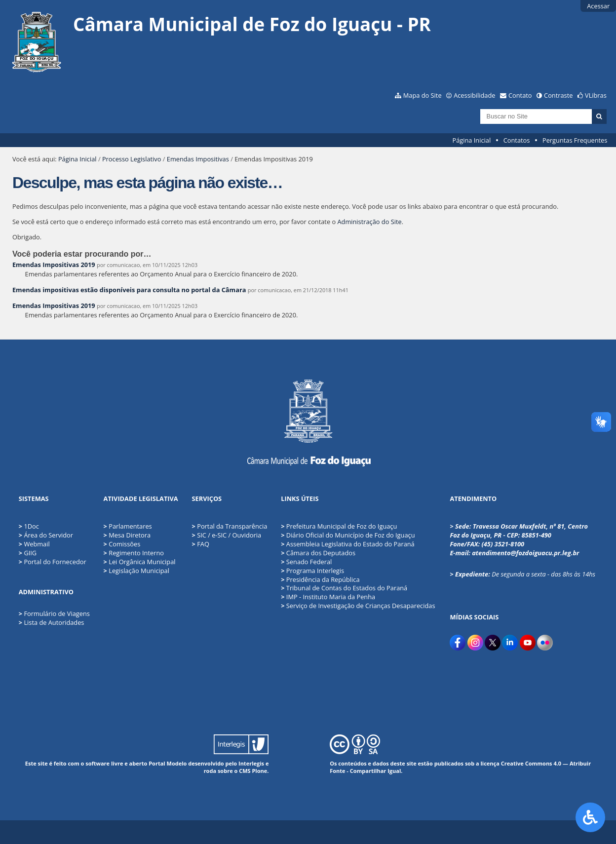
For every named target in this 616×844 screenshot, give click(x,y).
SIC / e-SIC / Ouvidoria (227, 535)
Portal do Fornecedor (55, 562)
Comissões (122, 544)
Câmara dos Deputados (318, 553)
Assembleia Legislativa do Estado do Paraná (348, 544)
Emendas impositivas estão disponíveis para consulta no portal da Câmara (129, 290)
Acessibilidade (474, 95)
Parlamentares (128, 526)
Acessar (598, 6)
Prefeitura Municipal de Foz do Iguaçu (339, 526)
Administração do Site (369, 222)
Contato (520, 95)
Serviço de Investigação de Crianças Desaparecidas (358, 606)
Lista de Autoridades (54, 622)
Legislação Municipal (136, 571)
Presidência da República (320, 579)
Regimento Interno (134, 553)
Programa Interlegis (312, 571)
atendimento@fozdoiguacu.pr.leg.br (525, 553)
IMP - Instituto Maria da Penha (328, 597)
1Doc (31, 526)
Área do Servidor (48, 535)
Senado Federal (306, 562)
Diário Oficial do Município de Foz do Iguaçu (348, 535)
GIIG (30, 553)
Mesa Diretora (127, 535)
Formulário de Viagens (57, 614)
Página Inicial (472, 140)
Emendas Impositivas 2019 (54, 265)
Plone (259, 771)
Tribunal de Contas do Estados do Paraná (344, 588)
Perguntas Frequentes (575, 140)
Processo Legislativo (132, 159)
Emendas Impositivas (198, 159)
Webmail (37, 544)
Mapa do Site (423, 95)
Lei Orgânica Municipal (140, 562)
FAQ (201, 544)
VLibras (596, 95)
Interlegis (251, 763)
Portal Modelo (168, 763)
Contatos (517, 140)
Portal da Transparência (230, 526)
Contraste (558, 95)
